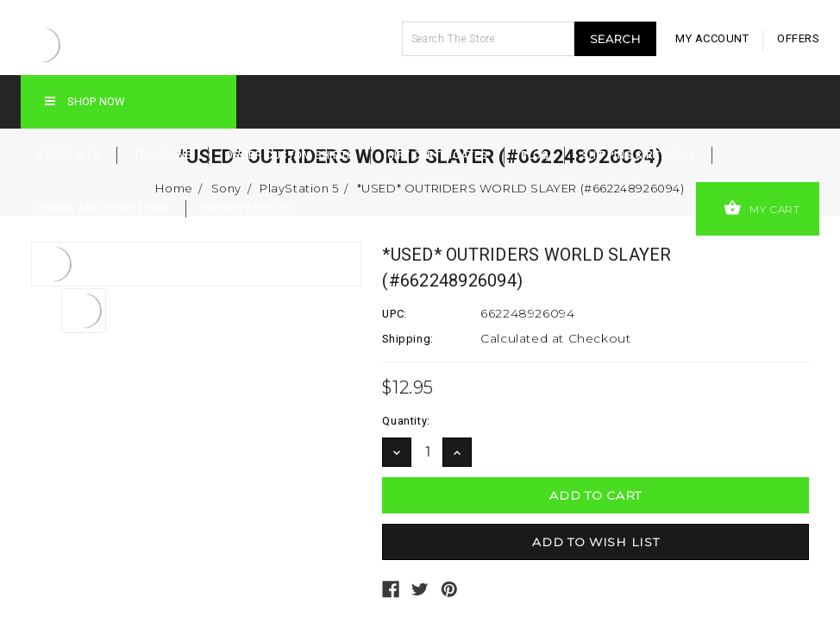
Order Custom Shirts (289, 155)
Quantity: (406, 421)
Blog (535, 155)
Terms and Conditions (103, 209)
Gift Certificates (438, 155)
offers (798, 38)
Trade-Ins (163, 155)
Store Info (69, 155)
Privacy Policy (247, 209)
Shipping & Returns (639, 155)
